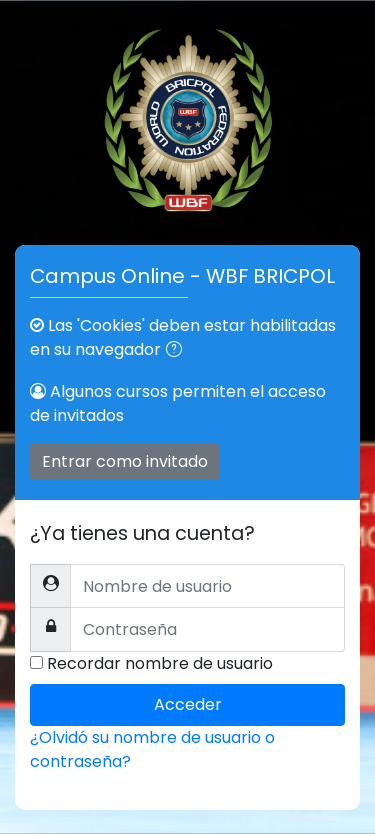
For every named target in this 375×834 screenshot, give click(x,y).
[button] (178, 351)
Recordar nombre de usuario (160, 663)
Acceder (188, 704)
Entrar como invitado (125, 461)
